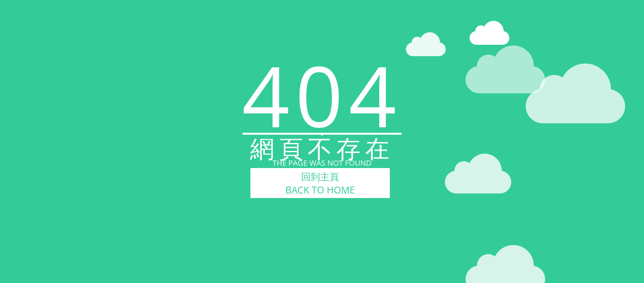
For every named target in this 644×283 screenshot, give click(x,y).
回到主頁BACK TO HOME (320, 183)
